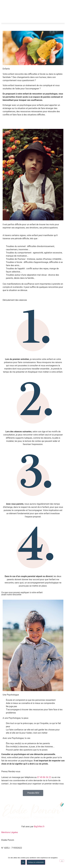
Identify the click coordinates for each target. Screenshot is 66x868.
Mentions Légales (10, 832)
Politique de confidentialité (36, 862)
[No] (62, 861)
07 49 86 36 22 (44, 777)
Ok (23, 862)
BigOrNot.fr (39, 827)
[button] (33, 23)
